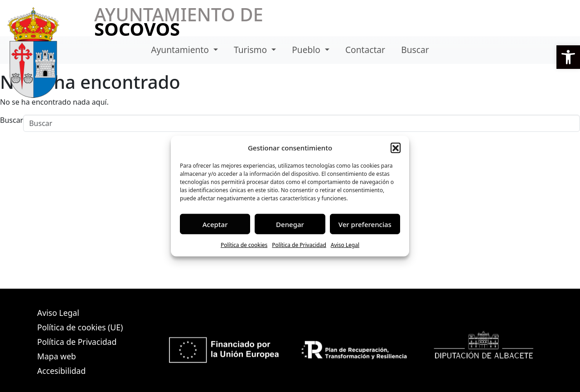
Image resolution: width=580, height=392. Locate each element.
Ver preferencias (365, 224)
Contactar (365, 50)
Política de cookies (244, 245)
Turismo (251, 50)
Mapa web (57, 356)
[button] (568, 57)
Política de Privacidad (299, 245)
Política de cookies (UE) (80, 327)
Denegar (290, 224)
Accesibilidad (61, 371)
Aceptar (215, 224)
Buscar (415, 50)
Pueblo (307, 50)
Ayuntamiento (181, 50)
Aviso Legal (345, 245)
